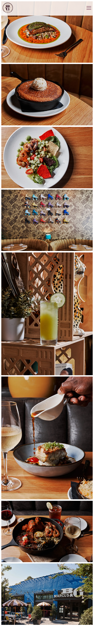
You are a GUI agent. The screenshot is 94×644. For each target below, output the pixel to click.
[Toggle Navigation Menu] (89, 8)
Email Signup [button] (47, 639)
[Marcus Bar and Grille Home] (8, 8)
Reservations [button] (47, 630)
